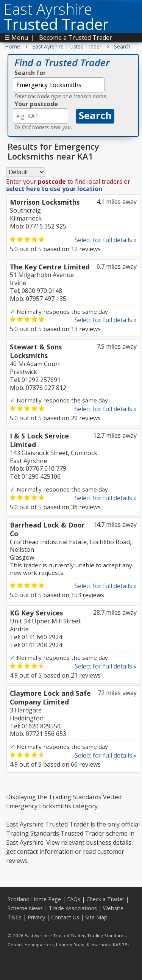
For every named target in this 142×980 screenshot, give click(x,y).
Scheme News (25, 908)
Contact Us (65, 917)
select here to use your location (54, 189)
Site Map (96, 917)
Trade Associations (73, 908)
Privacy (36, 917)
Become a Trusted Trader (76, 38)
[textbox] (59, 85)
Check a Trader (105, 899)
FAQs (74, 899)
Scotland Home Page (34, 899)
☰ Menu (16, 38)
